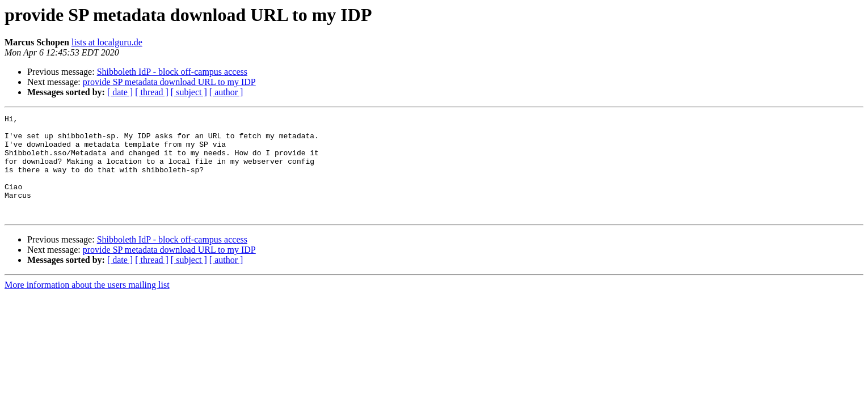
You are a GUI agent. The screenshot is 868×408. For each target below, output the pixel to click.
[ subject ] (189, 92)
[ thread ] (152, 92)
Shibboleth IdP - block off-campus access (172, 72)
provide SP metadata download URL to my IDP (169, 82)
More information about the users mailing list (87, 305)
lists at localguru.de (107, 42)
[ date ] (120, 92)
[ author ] (226, 92)
